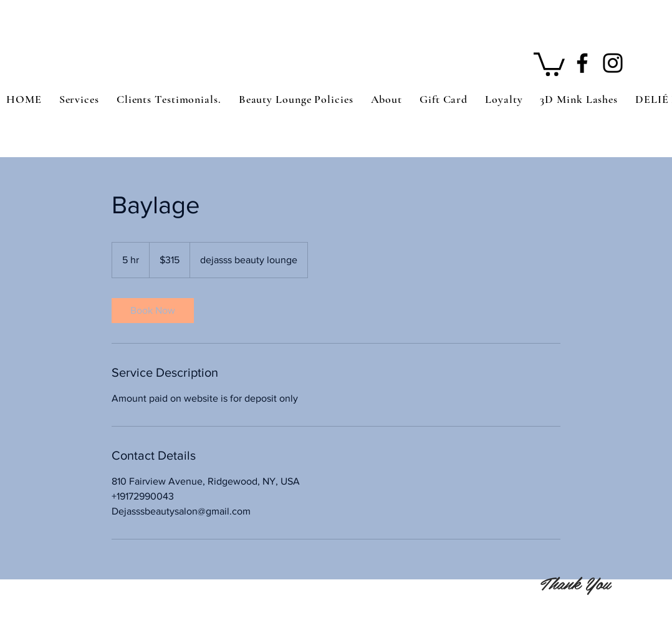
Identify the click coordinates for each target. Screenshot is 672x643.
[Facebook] (582, 63)
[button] (549, 63)
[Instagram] (613, 63)
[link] (153, 311)
